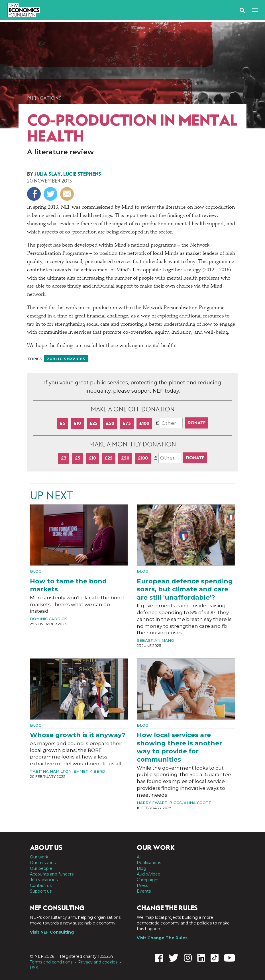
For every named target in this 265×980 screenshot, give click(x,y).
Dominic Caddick (48, 619)
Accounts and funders (52, 874)
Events (144, 891)
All (139, 857)
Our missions (43, 863)
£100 (144, 423)
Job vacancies (44, 880)
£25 (93, 423)
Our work (39, 857)
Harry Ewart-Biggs (159, 803)
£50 (110, 423)
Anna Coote (197, 803)
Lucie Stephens (82, 174)
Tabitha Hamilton (51, 771)
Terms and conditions (51, 962)
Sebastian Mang (155, 640)
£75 (127, 423)
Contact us (41, 885)
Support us (41, 891)
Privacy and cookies (98, 962)
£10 (77, 423)
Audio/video (149, 874)
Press (142, 885)
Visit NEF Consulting (52, 932)
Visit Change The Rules (162, 938)
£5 (63, 423)
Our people (41, 868)
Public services (66, 359)
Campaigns (148, 880)
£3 (64, 458)
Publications (44, 98)
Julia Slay (48, 174)
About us (46, 848)
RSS (34, 968)
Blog (36, 571)
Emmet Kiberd (89, 771)
